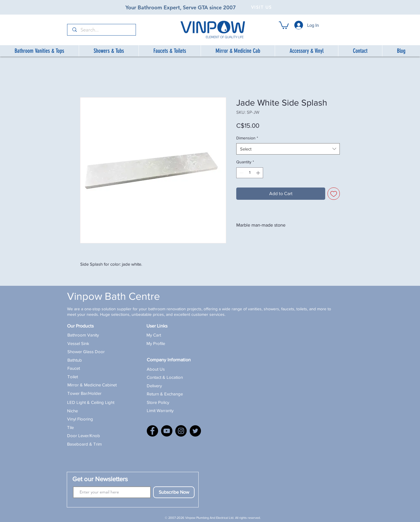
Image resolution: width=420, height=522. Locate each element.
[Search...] (102, 30)
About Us (156, 369)
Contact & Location (165, 377)
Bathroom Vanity (83, 335)
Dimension (247, 138)
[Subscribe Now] (174, 492)
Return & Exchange (165, 394)
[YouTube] (167, 431)
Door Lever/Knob (84, 436)
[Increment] (259, 173)
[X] (195, 431)
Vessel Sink (78, 343)
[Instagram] (181, 431)
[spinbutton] (250, 173)
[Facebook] (152, 431)
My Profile (156, 343)
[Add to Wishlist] (334, 194)
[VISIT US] (262, 7)
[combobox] (288, 149)
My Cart (154, 335)
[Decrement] (241, 173)
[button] (284, 25)
